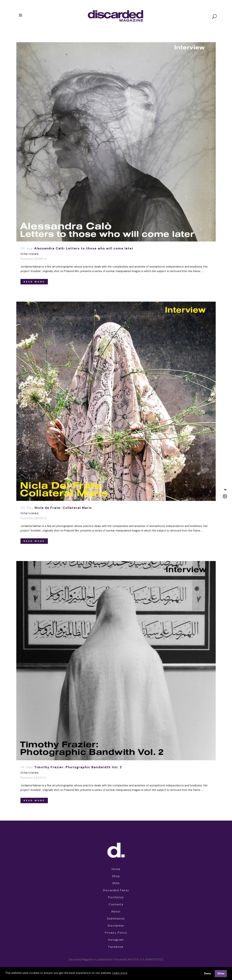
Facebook (116, 947)
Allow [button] (221, 973)
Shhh (116, 883)
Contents (116, 904)
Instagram (116, 940)
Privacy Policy (116, 933)
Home (116, 869)
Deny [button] (208, 973)
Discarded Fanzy (116, 890)
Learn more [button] (120, 973)
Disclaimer (116, 926)
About (116, 912)
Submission (116, 919)
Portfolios (116, 897)
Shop (116, 876)
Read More (34, 282)
